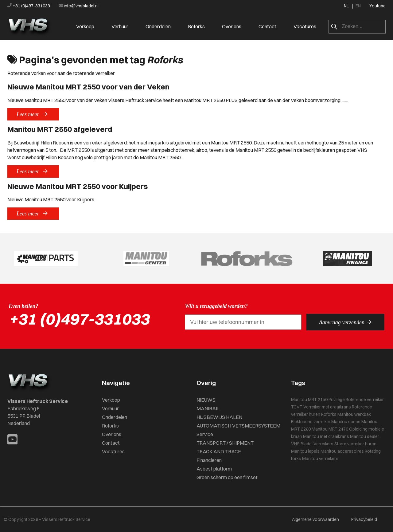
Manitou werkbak (354, 414)
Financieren (209, 460)
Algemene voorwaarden (315, 519)
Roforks (196, 26)
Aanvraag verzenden (345, 322)
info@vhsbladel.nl (79, 6)
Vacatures (305, 26)
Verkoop (85, 26)
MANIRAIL (208, 408)
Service (205, 434)
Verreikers (323, 444)
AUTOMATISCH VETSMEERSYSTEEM (238, 426)
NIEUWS (206, 400)
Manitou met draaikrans (326, 436)
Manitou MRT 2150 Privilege (318, 400)
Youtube (377, 6)
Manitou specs (346, 422)
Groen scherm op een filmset (227, 477)
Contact (267, 26)
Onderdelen (158, 26)
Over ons (232, 26)
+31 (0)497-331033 (29, 6)
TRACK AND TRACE (219, 451)
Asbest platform (214, 469)
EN (358, 6)
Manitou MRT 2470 (330, 429)
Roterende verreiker (365, 400)
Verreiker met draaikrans (327, 407)
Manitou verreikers (320, 459)
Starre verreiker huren (355, 444)
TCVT (297, 407)
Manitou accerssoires (342, 451)
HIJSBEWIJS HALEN (219, 417)
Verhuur (120, 26)
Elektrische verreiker (311, 422)
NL (346, 6)
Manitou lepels (305, 451)
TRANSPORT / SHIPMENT (225, 443)
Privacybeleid (364, 519)
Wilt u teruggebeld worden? (216, 306)
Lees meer (33, 114)
